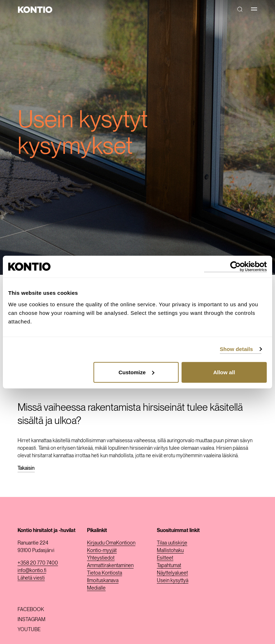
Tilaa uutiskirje (172, 543)
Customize (136, 372)
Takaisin (26, 468)
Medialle (96, 588)
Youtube (29, 629)
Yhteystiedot (101, 558)
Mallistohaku (170, 550)
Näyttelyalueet (172, 573)
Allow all (224, 372)
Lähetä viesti (31, 578)
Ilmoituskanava (103, 580)
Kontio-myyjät (102, 550)
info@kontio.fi (32, 570)
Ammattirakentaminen (110, 565)
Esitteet (165, 558)
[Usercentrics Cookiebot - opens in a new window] (235, 267)
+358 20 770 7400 (38, 563)
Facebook (31, 609)
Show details (237, 349)
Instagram (32, 619)
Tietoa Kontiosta (105, 573)
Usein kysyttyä (173, 580)
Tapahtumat (169, 565)
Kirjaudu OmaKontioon (111, 543)
